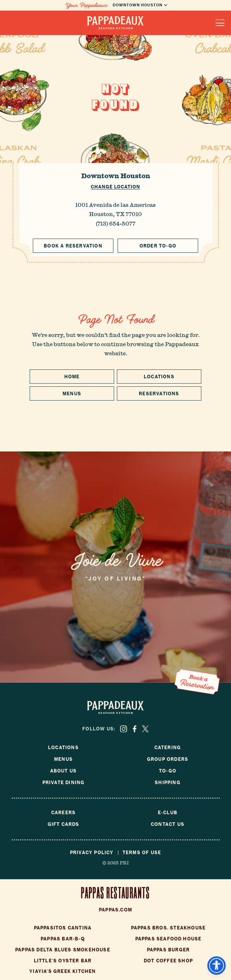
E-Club (168, 813)
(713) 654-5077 (115, 223)
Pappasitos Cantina (63, 928)
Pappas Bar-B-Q (63, 939)
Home (72, 377)
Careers (63, 813)
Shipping (168, 783)
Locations (159, 377)
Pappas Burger (168, 950)
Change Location (115, 187)
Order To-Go (158, 246)
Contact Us (168, 824)
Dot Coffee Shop (168, 961)
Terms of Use (142, 853)
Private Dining (64, 783)
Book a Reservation (73, 246)
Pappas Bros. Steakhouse (168, 928)
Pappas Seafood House (168, 939)
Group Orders (168, 759)
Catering (168, 748)
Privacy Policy (92, 853)
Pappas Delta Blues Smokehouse (63, 950)
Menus (72, 394)
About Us (64, 771)
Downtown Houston (116, 176)
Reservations (159, 394)
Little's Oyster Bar (63, 961)
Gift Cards (64, 824)
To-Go (168, 771)
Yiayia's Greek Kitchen (63, 971)
